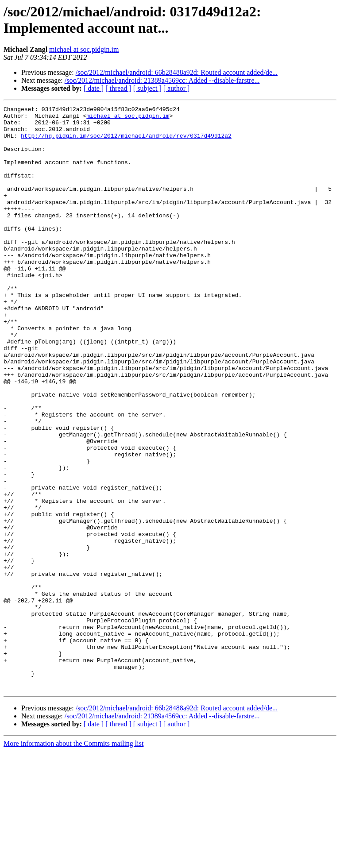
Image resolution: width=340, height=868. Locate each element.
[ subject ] (147, 88)
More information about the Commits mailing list (73, 860)
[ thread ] (118, 88)
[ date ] (94, 88)
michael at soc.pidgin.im (84, 49)
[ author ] (177, 88)
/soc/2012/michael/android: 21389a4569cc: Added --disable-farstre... (162, 80)
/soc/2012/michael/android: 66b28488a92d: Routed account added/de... (177, 72)
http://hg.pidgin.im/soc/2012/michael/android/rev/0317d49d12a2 (126, 142)
